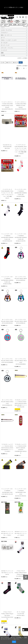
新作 (16, 25)
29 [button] (24, 68)
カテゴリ (7, 25)
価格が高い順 (15, 62)
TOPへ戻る (25, 630)
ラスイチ (25, 25)
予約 (11, 25)
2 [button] (19, 68)
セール (20, 25)
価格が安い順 (9, 62)
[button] (26, 68)
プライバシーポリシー (7, 639)
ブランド (2, 25)
